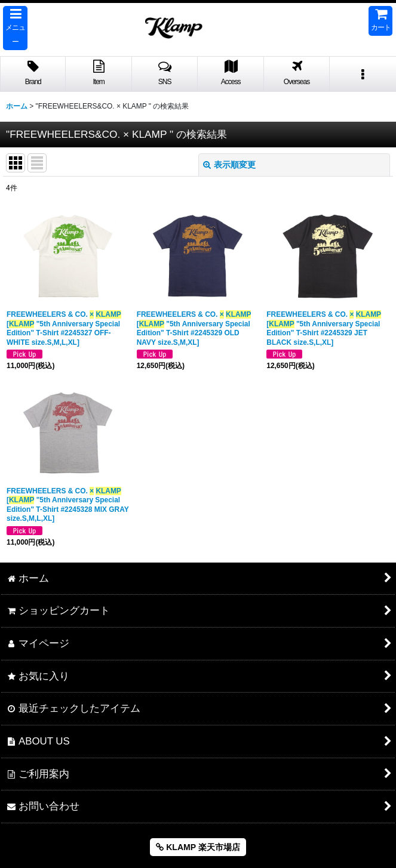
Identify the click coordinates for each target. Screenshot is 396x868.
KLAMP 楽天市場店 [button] (198, 847)
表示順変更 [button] (229, 165)
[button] (15, 28)
